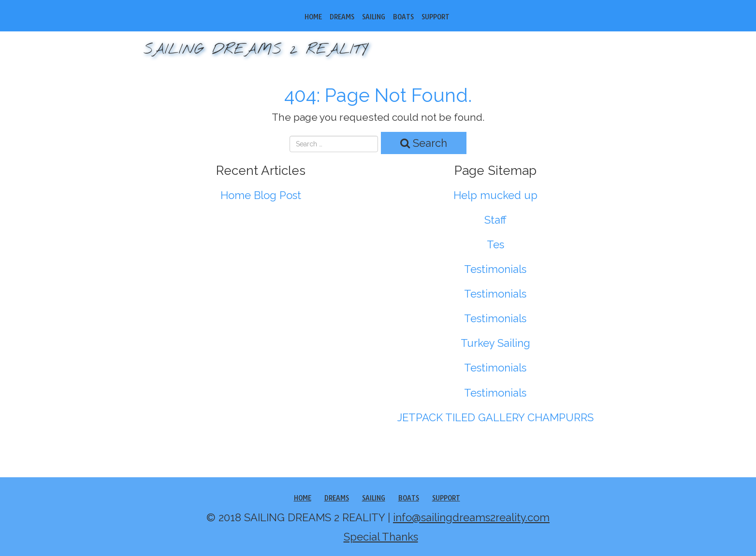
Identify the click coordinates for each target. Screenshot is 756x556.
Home (313, 17)
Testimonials (495, 269)
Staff (495, 220)
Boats (403, 17)
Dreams (342, 17)
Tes (495, 244)
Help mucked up (495, 195)
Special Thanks (381, 537)
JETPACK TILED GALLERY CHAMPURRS (495, 417)
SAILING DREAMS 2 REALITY (256, 50)
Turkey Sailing (495, 343)
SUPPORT (436, 17)
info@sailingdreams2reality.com (471, 517)
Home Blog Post (261, 195)
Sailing (374, 17)
